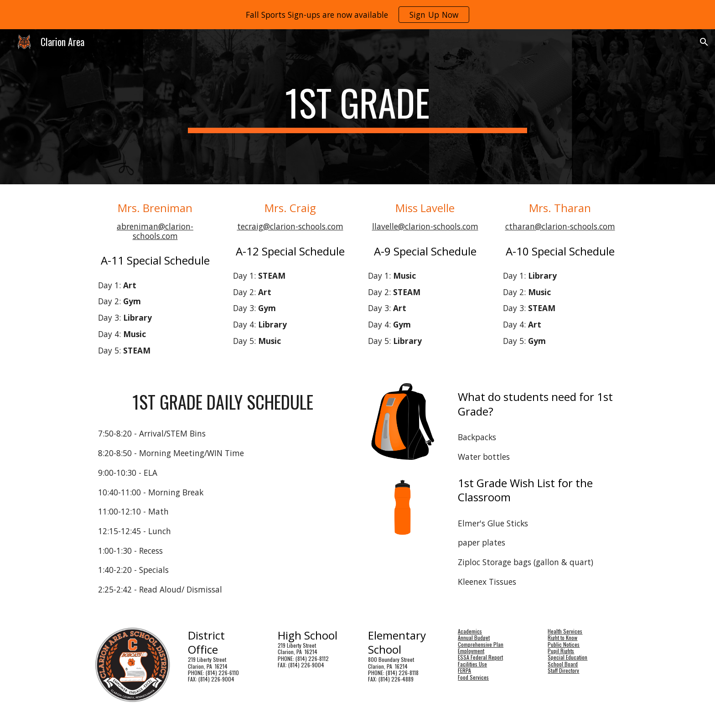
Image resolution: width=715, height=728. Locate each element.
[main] (357, 107)
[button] (704, 42)
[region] (357, 15)
